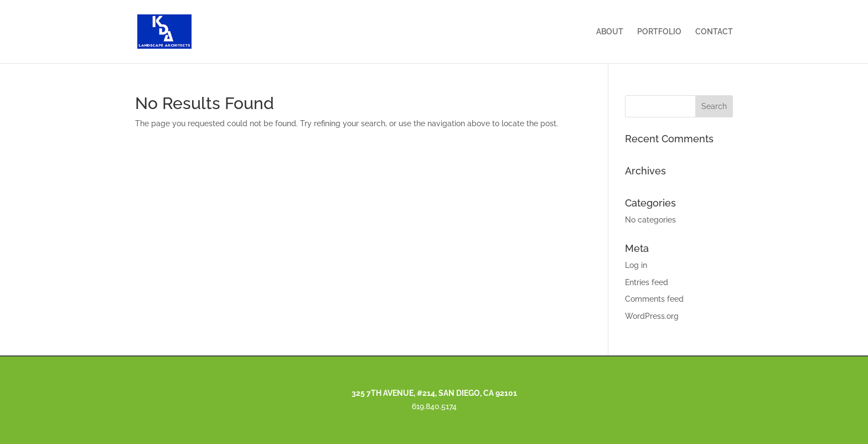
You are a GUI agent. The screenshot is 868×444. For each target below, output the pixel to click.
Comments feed (654, 299)
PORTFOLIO (659, 32)
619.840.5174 (434, 406)
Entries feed (647, 282)
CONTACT (714, 32)
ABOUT (610, 32)
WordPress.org (652, 316)
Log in (636, 265)
